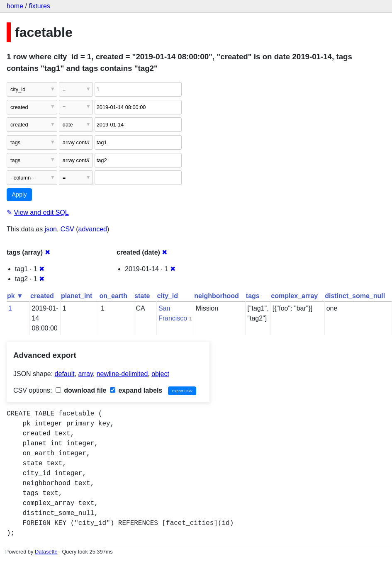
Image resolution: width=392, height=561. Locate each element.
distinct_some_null (355, 296)
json (51, 229)
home (15, 6)
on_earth (113, 296)
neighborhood (217, 296)
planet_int (77, 296)
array (86, 374)
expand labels (136, 390)
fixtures (39, 6)
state (142, 296)
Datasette (46, 552)
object (160, 374)
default (65, 374)
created (42, 296)
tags (253, 296)
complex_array (294, 296)
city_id (167, 296)
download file (81, 390)
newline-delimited (122, 374)
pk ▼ (15, 296)
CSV (67, 229)
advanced (93, 229)
